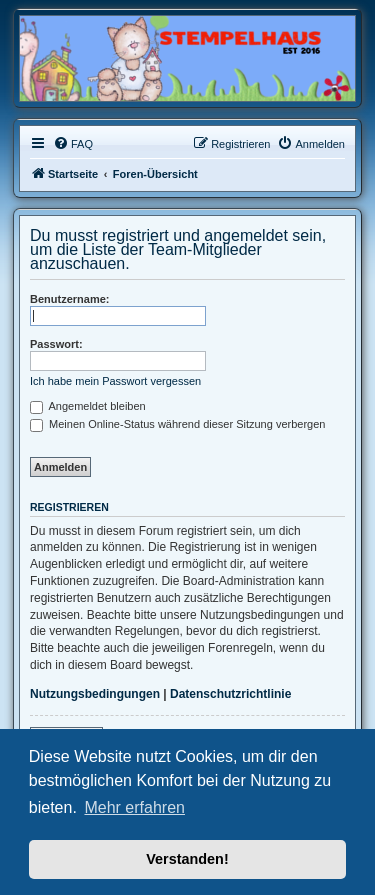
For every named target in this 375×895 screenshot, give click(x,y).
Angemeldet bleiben (88, 406)
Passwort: (56, 344)
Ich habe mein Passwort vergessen (115, 381)
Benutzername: (69, 299)
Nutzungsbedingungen (95, 694)
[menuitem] (73, 144)
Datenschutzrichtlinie (230, 694)
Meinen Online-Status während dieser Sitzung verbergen (177, 424)
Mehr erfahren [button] (134, 807)
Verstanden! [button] (187, 859)
